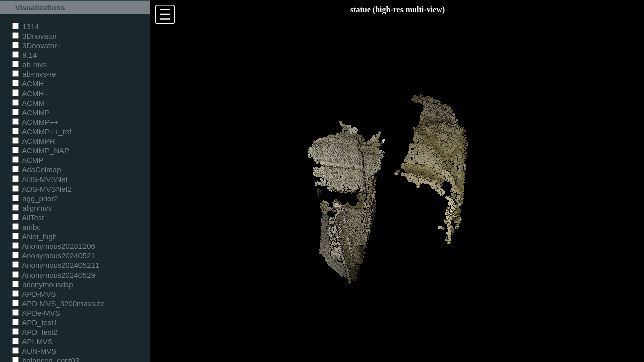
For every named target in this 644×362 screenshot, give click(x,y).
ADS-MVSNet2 (42, 189)
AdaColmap (36, 170)
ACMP (28, 160)
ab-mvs (29, 65)
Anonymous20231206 (54, 246)
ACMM (28, 103)
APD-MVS (34, 294)
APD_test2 (35, 332)
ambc (26, 227)
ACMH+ (30, 93)
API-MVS (32, 342)
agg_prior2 (35, 198)
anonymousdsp (43, 284)
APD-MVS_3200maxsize (58, 303)
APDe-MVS (36, 313)
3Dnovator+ (37, 46)
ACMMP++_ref (42, 131)
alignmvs (32, 208)
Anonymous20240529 (54, 275)
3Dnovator (34, 36)
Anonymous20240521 (54, 256)
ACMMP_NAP (41, 151)
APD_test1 (35, 323)
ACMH (28, 84)
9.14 (24, 55)
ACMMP (31, 112)
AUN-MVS (34, 351)
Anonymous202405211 (56, 265)
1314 (25, 26)
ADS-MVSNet (40, 179)
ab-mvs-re (34, 74)
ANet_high (34, 237)
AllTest (28, 217)
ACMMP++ (35, 122)
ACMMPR (34, 141)
